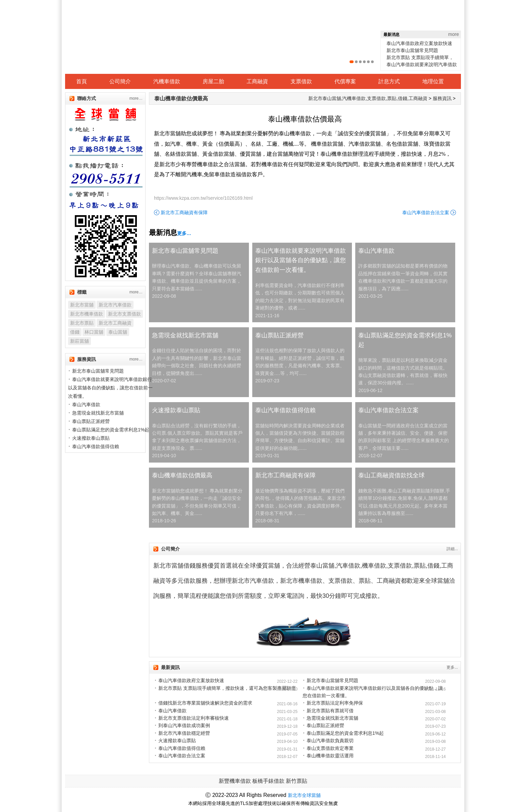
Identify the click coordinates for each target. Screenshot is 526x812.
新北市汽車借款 (115, 305)
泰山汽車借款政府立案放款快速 (419, 43)
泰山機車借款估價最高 (181, 99)
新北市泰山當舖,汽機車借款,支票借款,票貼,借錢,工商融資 (368, 98)
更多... (452, 667)
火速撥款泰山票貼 (176, 410)
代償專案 (345, 81)
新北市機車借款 (87, 314)
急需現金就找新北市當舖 (185, 335)
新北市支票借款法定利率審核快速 (194, 718)
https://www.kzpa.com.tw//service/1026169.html (203, 198)
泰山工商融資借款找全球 (391, 475)
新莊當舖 (80, 341)
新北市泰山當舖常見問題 (412, 50)
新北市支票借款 (124, 314)
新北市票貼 (82, 323)
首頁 (82, 81)
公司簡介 (120, 81)
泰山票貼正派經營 (279, 335)
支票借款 (301, 81)
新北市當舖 (82, 305)
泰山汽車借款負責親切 (330, 741)
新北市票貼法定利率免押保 (335, 703)
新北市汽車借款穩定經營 (184, 733)
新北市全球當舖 (304, 795)
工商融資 (257, 81)
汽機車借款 (167, 81)
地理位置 (433, 81)
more (454, 34)
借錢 (75, 332)
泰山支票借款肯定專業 (330, 748)
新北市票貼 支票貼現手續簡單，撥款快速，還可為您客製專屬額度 (227, 688)
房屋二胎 (213, 81)
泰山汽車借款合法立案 (426, 212)
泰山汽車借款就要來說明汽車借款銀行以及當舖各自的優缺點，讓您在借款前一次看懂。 (301, 260)
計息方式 (389, 81)
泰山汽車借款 (376, 251)
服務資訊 (442, 98)
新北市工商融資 (115, 323)
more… (136, 98)
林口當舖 (94, 332)
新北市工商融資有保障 (184, 212)
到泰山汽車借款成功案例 (184, 725)
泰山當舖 (118, 332)
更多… (184, 233)
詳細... (452, 549)
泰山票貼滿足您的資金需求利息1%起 (405, 340)
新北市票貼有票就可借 (330, 711)
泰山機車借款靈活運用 (330, 756)
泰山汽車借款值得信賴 (285, 410)
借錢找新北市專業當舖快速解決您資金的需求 (205, 703)
